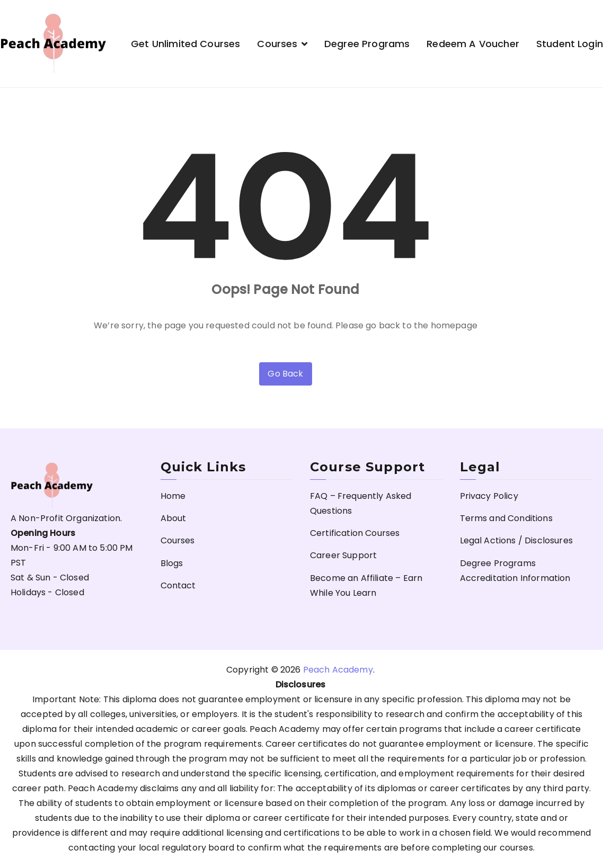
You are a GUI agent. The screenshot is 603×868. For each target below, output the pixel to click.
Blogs (172, 563)
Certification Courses (355, 533)
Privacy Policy (489, 496)
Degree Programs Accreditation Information (515, 571)
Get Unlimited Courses (185, 44)
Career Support (343, 555)
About (174, 518)
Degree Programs (367, 44)
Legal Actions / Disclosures (516, 540)
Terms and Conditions (506, 518)
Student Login (570, 44)
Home (173, 496)
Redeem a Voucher (473, 44)
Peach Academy (338, 670)
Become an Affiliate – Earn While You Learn (366, 585)
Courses (277, 44)
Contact (178, 585)
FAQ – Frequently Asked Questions (361, 503)
